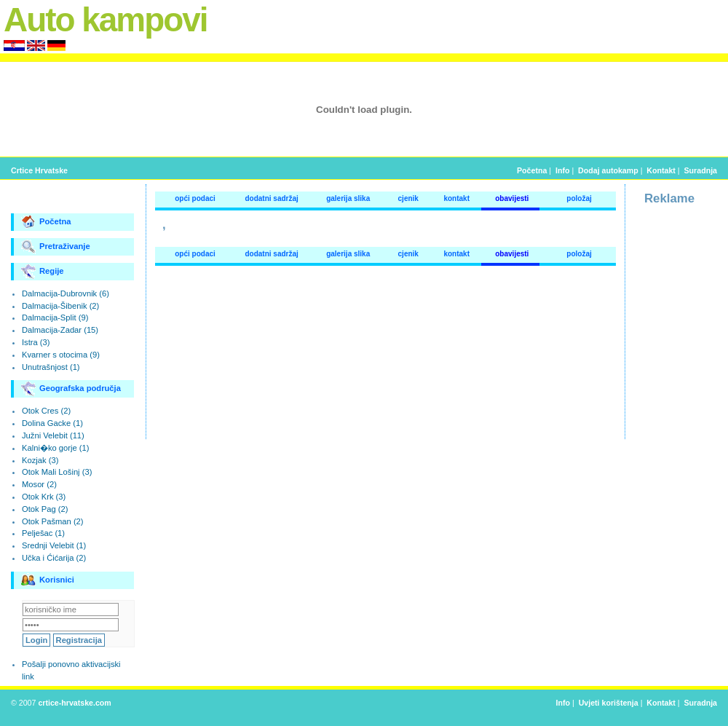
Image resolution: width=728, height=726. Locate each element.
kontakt (456, 198)
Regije (43, 272)
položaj (579, 198)
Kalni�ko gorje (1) (55, 448)
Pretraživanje (56, 247)
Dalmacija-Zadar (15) (60, 330)
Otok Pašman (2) (53, 521)
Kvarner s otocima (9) (61, 355)
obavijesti (512, 198)
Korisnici (48, 580)
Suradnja (701, 170)
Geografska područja (71, 389)
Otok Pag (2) (45, 509)
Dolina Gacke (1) (52, 423)
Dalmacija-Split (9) (55, 317)
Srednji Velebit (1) (54, 545)
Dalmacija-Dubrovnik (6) (66, 293)
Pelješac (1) (43, 533)
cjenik (408, 198)
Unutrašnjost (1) (51, 367)
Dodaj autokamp (608, 170)
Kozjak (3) (40, 460)
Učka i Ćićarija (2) (54, 558)
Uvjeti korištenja (609, 703)
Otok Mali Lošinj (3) (57, 472)
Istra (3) (36, 342)
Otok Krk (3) (44, 497)
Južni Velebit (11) (53, 435)
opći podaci (195, 198)
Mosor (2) (39, 484)
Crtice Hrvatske (39, 170)
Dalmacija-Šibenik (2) (60, 306)
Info (562, 170)
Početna (532, 170)
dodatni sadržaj (271, 198)
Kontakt (661, 170)
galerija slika (348, 198)
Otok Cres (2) (46, 411)
